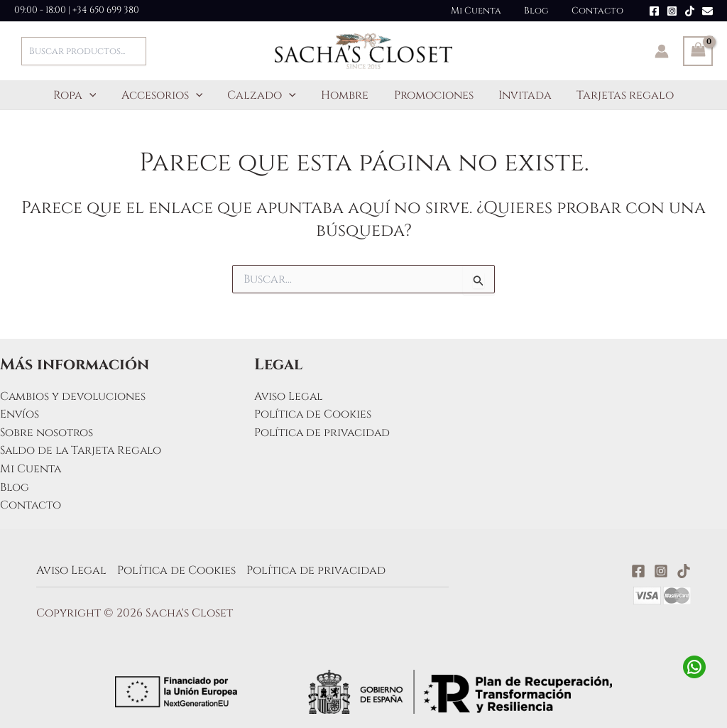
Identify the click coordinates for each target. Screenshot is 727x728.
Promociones (431, 95)
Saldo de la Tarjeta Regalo (84, 450)
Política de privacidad (324, 433)
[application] (97, 95)
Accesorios (166, 95)
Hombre (345, 95)
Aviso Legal (289, 396)
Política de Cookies (313, 414)
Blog (543, 11)
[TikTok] (690, 11)
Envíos (20, 414)
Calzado (264, 95)
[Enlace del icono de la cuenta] (662, 51)
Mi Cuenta (487, 11)
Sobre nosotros (47, 433)
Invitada (520, 95)
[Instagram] (672, 11)
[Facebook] (654, 11)
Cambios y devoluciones (74, 396)
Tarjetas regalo (618, 95)
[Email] (707, 11)
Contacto (600, 11)
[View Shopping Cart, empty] (698, 51)
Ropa (82, 95)
